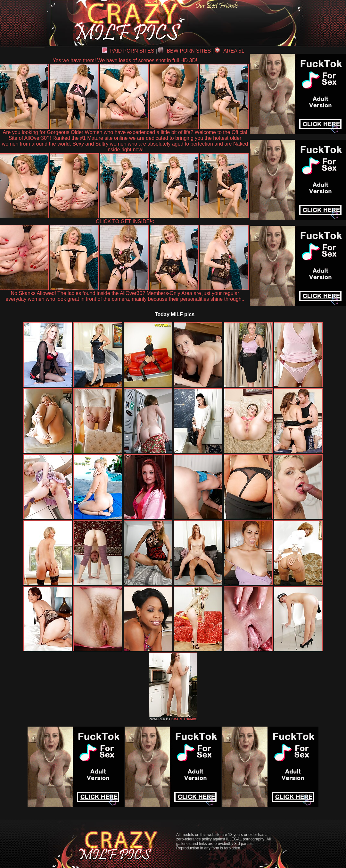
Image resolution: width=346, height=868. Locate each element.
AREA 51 (230, 51)
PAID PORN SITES (128, 51)
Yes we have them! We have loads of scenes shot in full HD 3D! (125, 60)
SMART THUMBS (184, 719)
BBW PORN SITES (185, 51)
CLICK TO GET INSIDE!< (125, 221)
